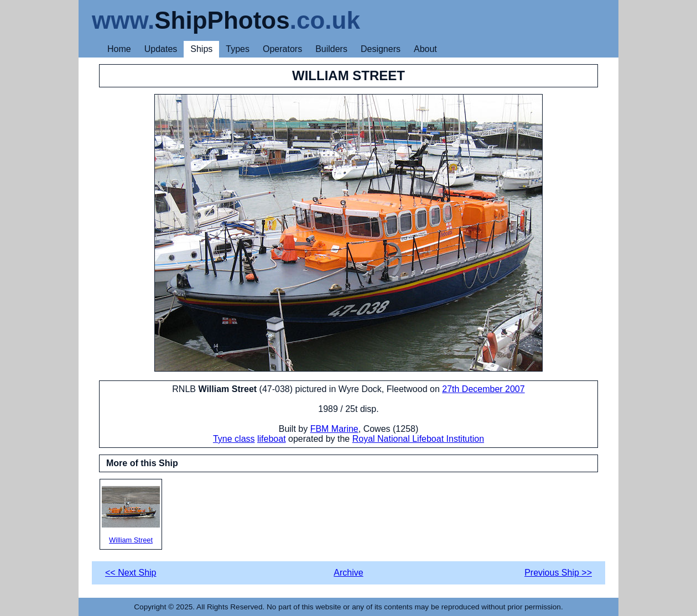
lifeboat (272, 439)
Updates (161, 49)
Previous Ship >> (558, 573)
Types (238, 49)
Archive (348, 573)
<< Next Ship (131, 573)
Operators (282, 49)
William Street (131, 515)
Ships (201, 49)
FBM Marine (334, 429)
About (425, 49)
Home (119, 49)
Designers (381, 49)
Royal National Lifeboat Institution (418, 439)
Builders (331, 49)
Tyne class (234, 439)
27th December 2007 (483, 389)
